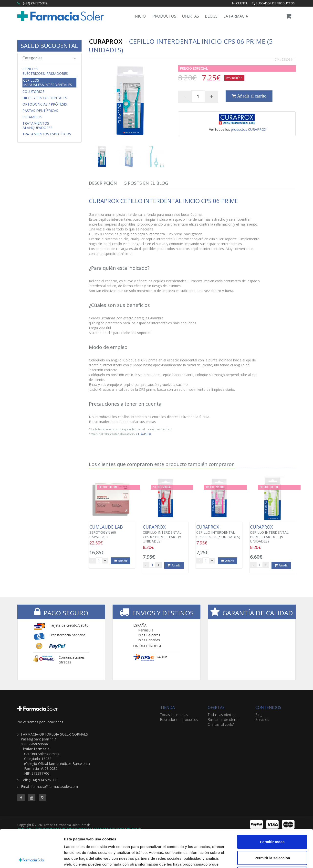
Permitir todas (272, 804)
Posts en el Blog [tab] (146, 183)
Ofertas (191, 16)
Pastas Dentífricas (40, 111)
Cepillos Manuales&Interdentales (48, 82)
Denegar (272, 836)
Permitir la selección (272, 820)
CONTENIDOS (268, 707)
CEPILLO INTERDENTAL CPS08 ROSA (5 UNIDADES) (219, 532)
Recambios (32, 117)
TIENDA (167, 707)
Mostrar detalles (264, 858)
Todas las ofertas (221, 715)
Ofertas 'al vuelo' (221, 724)
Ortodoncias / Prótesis (45, 104)
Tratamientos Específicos (47, 134)
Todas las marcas (174, 715)
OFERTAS (216, 707)
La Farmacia (236, 16)
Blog (259, 715)
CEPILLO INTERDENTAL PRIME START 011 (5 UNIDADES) (273, 534)
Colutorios (33, 92)
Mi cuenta (240, 3)
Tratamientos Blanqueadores (37, 126)
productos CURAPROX (249, 129)
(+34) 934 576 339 (35, 3)
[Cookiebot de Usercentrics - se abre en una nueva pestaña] (32, 858)
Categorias (49, 58)
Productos (164, 16)
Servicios (262, 720)
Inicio (140, 16)
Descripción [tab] (103, 183)
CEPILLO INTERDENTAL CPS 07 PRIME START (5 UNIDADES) (165, 534)
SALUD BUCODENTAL (49, 46)
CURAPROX (144, 434)
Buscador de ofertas (224, 720)
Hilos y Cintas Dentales (45, 98)
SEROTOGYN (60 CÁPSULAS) (112, 532)
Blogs (211, 16)
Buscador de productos (273, 3)
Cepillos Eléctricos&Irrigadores (45, 71)
